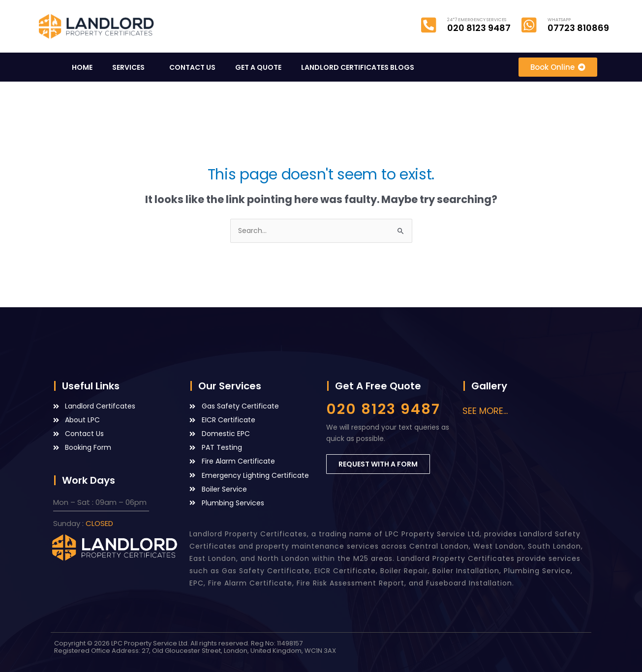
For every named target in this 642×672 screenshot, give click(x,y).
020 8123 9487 (383, 409)
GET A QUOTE (258, 67)
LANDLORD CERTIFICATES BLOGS (360, 67)
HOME (82, 67)
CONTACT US (192, 67)
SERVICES (131, 67)
